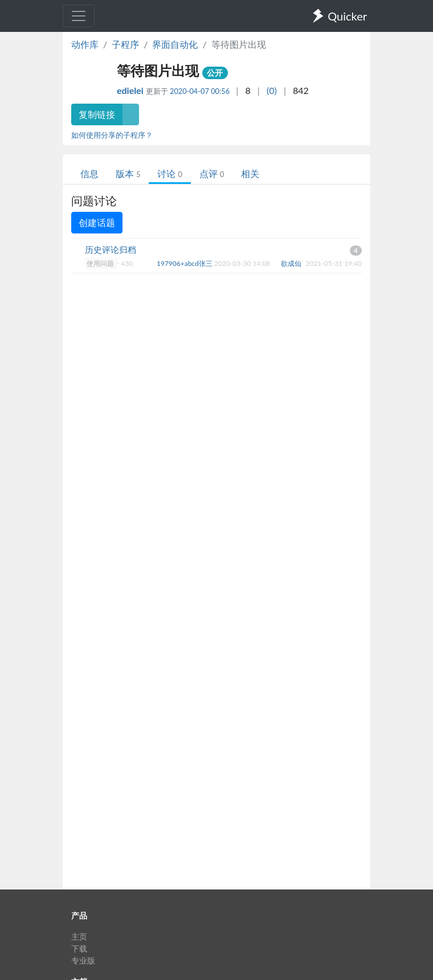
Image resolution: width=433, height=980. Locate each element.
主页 (79, 936)
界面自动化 (175, 44)
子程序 (125, 44)
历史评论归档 (111, 249)
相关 (250, 173)
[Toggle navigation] (79, 16)
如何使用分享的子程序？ (112, 135)
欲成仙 (292, 263)
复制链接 (97, 114)
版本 (128, 173)
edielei (131, 90)
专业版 (83, 960)
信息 (89, 173)
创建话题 (97, 222)
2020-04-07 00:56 (200, 91)
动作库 (85, 44)
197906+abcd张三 (185, 263)
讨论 (169, 173)
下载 (79, 948)
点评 (212, 173)
